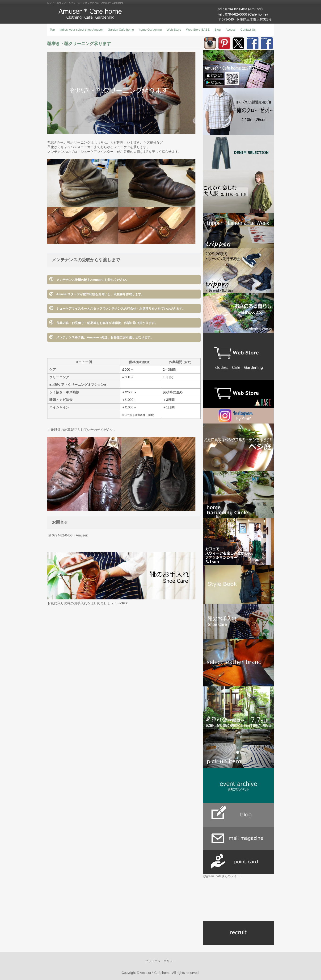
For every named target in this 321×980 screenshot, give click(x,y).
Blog (218, 30)
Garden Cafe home (121, 30)
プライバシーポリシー (160, 961)
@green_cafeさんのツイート (223, 876)
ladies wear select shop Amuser (81, 30)
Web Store (174, 30)
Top (52, 30)
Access (231, 30)
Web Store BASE (198, 30)
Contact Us (248, 30)
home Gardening (150, 30)
